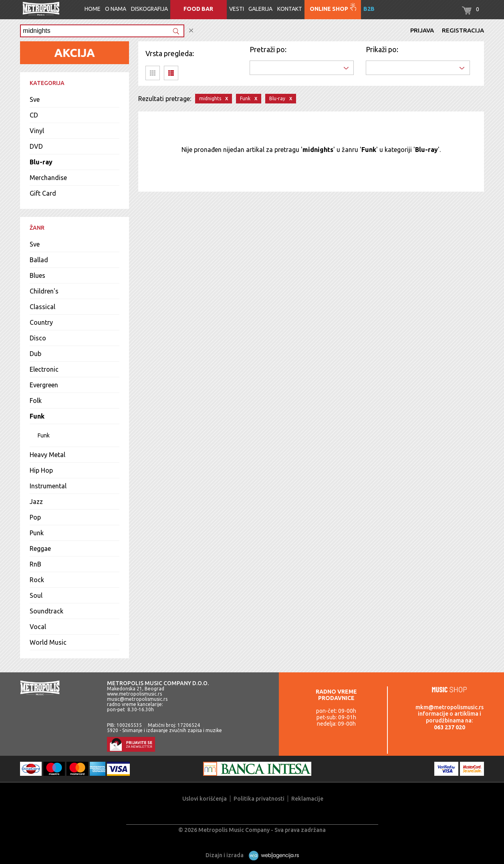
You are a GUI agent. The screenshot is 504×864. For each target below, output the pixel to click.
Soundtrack (46, 611)
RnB (35, 564)
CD (34, 115)
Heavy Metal (47, 455)
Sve (35, 99)
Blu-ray (41, 162)
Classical (42, 307)
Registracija (463, 30)
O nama (116, 9)
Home (93, 9)
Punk (37, 533)
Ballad (39, 260)
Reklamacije (307, 799)
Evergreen (44, 385)
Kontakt (290, 9)
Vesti (237, 9)
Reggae (40, 548)
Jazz (36, 502)
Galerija (260, 9)
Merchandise (48, 178)
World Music (48, 642)
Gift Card (43, 193)
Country (41, 322)
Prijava (422, 30)
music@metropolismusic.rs (137, 699)
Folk (36, 401)
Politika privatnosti (259, 799)
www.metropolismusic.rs (134, 694)
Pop (35, 517)
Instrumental (48, 486)
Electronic (44, 369)
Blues (37, 275)
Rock (37, 580)
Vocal (38, 627)
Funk (37, 416)
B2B (369, 9)
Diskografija (149, 9)
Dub (35, 354)
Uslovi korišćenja (205, 799)
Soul (36, 595)
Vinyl (37, 131)
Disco (38, 338)
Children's (44, 291)
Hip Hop (41, 470)
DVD (36, 146)
